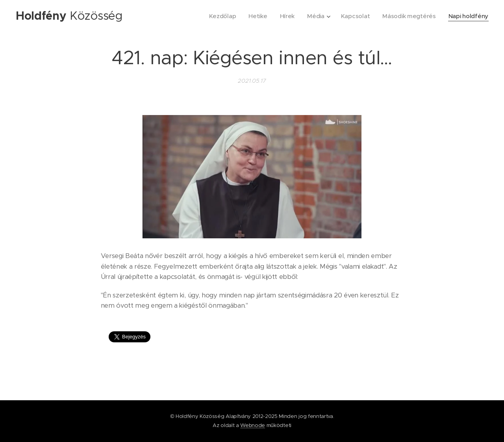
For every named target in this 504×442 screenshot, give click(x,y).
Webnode (253, 425)
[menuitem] (218, 16)
